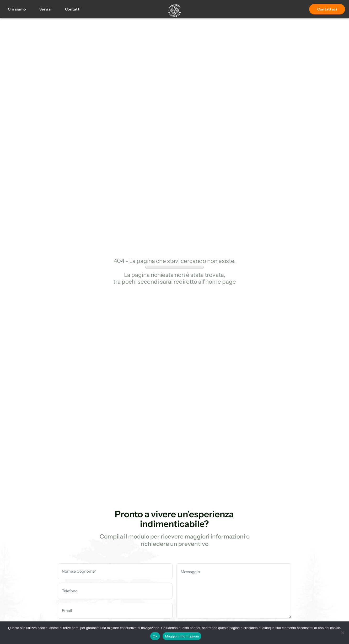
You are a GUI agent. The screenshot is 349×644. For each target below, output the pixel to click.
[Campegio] (175, 11)
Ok (155, 636)
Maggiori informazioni (182, 636)
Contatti (73, 9)
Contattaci (327, 9)
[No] (342, 633)
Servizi (45, 9)
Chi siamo (17, 9)
